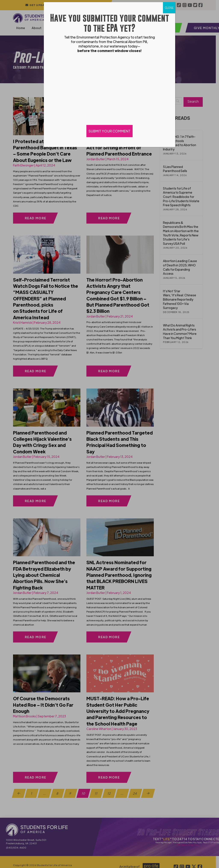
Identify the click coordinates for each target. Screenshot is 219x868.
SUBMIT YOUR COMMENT (109, 131)
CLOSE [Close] (169, 8)
